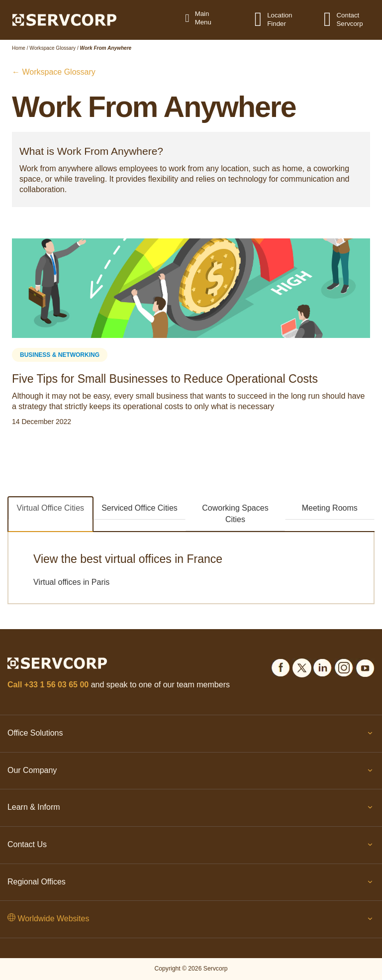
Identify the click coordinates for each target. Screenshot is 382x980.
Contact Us (191, 847)
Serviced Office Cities (140, 508)
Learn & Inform (191, 809)
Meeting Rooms (330, 508)
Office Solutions (191, 735)
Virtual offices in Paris (71, 582)
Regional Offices (191, 884)
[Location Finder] (264, 19)
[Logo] (64, 19)
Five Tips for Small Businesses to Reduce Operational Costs (165, 379)
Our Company (191, 772)
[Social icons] (281, 666)
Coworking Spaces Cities (235, 514)
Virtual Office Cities (50, 508)
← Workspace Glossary (54, 72)
